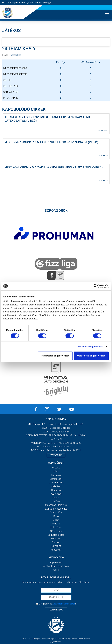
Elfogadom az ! (57, 604)
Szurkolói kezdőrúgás (56, 509)
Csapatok (56, 475)
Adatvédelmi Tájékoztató (56, 566)
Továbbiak (56, 455)
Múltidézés (56, 486)
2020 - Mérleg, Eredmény (56, 432)
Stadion (56, 542)
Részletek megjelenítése (90, 346)
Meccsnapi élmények (56, 505)
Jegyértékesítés (56, 535)
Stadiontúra (56, 512)
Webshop (56, 539)
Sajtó (56, 516)
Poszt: (5, 55)
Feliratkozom (56, 610)
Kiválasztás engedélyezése (55, 356)
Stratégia (56, 490)
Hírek (56, 471)
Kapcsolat (56, 550)
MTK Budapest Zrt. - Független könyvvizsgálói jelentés (56, 424)
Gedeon (56, 498)
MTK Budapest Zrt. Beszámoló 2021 (56, 447)
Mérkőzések (56, 479)
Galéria (56, 501)
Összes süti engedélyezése (91, 356)
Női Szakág (56, 531)
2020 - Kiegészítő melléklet (56, 428)
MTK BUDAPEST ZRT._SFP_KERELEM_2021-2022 (56, 443)
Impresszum (56, 562)
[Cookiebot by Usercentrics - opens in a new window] (96, 286)
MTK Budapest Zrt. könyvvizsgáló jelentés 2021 (56, 450)
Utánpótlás (56, 527)
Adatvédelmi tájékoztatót (64, 604)
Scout (56, 520)
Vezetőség (56, 494)
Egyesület (56, 546)
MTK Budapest (56, 483)
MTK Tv (56, 524)
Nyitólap (56, 468)
